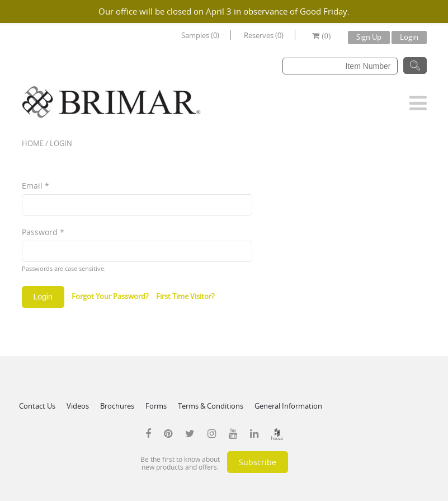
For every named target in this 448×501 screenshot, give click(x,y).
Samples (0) (200, 35)
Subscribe (258, 462)
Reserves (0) (264, 35)
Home (33, 143)
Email (36, 186)
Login (409, 37)
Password (43, 232)
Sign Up (369, 37)
